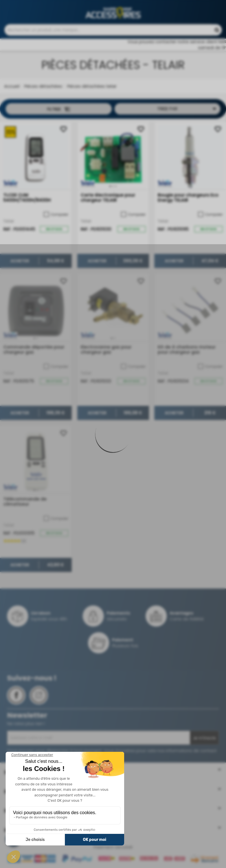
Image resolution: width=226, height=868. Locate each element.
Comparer (56, 217)
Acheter (20, 264)
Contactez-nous (126, 6)
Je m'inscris (204, 741)
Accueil (12, 89)
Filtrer (59, 112)
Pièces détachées (43, 89)
